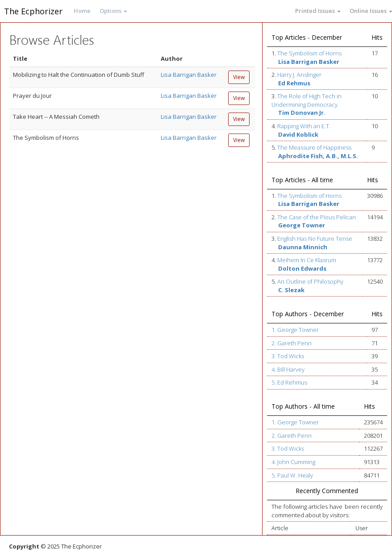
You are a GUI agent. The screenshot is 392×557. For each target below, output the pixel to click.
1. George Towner (295, 330)
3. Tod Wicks (288, 356)
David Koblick (298, 134)
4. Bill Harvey (288, 369)
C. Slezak (291, 290)
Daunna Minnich (303, 247)
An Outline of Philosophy (310, 281)
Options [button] (113, 11)
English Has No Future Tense (315, 239)
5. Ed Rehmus (289, 382)
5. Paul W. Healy (292, 475)
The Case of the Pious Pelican (317, 217)
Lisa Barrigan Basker (189, 75)
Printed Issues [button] (318, 11)
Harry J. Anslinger (299, 75)
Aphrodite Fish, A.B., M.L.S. (318, 156)
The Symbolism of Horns (309, 53)
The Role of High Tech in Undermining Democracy (307, 100)
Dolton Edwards (302, 268)
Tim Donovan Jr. (302, 113)
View (239, 77)
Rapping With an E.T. (304, 126)
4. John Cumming (293, 462)
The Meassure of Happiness (314, 147)
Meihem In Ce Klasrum (307, 260)
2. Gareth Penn (292, 343)
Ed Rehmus (294, 83)
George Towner (302, 225)
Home (82, 11)
